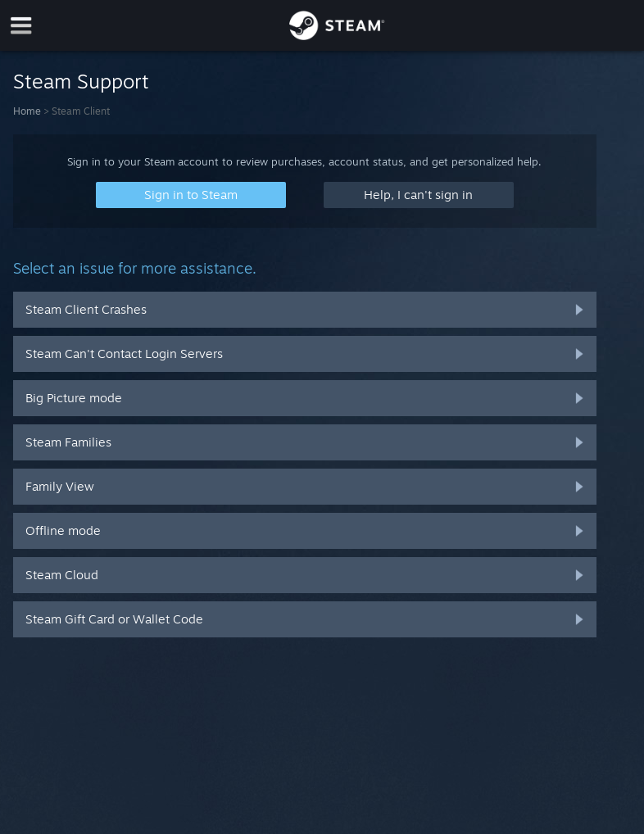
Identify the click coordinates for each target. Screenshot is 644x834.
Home (27, 111)
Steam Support (81, 81)
